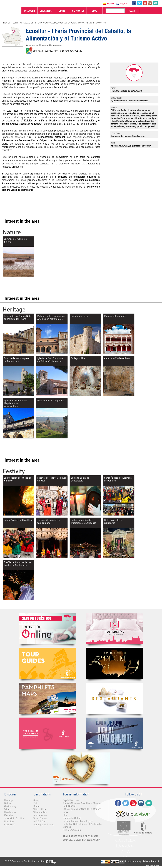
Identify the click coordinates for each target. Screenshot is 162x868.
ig (141, 803)
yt (145, 3)
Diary (65, 812)
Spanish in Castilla (14, 818)
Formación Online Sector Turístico (48, 628)
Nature (8, 803)
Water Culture (40, 818)
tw (139, 3)
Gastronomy (10, 806)
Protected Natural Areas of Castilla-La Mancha (82, 826)
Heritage (9, 800)
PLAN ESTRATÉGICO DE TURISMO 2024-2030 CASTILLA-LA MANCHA (81, 838)
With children (40, 809)
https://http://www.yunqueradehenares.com (131, 146)
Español (110, 3)
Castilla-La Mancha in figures (78, 821)
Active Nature (40, 815)
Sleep (36, 800)
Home (6, 23)
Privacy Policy (150, 861)
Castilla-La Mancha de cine (114, 663)
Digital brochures (72, 800)
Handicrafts (10, 812)
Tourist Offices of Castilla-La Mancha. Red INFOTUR (82, 805)
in (150, 3)
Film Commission (72, 830)
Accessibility (152, 866)
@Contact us (156, 3)
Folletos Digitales (48, 698)
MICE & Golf (40, 822)
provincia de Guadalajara (78, 64)
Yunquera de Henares (18, 78)
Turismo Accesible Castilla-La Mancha (48, 733)
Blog (65, 815)
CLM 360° (10, 825)
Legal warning (134, 861)
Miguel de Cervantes (114, 733)
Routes (37, 806)
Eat (35, 803)
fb (134, 3)
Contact (149, 803)
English (124, 3)
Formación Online (72, 818)
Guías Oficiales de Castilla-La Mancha (48, 663)
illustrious (9, 822)
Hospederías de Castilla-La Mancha (114, 628)
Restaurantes (114, 698)
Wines (7, 809)
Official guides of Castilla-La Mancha (82, 809)
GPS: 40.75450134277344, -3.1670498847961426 (58, 51)
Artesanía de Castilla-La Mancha (81, 768)
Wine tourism (40, 812)
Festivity (16, 23)
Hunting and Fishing (44, 825)
